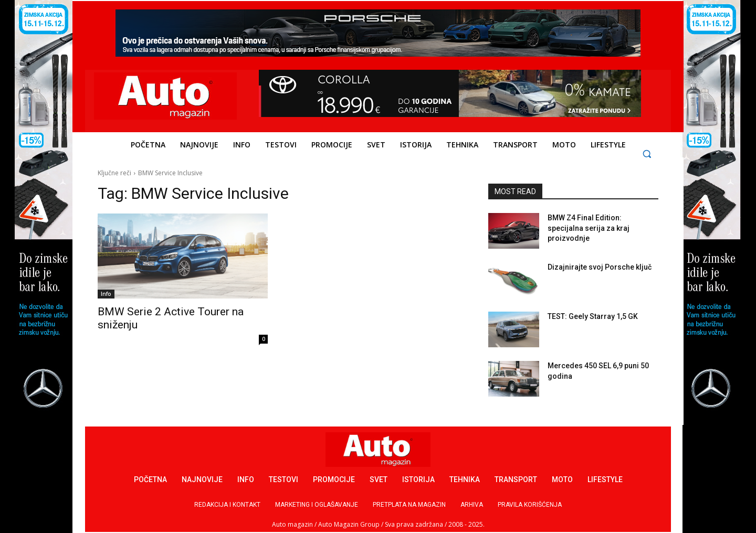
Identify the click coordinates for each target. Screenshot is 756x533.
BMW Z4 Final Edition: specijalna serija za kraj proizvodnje (589, 228)
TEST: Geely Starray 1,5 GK (593, 316)
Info (106, 294)
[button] (647, 153)
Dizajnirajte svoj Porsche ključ (600, 267)
